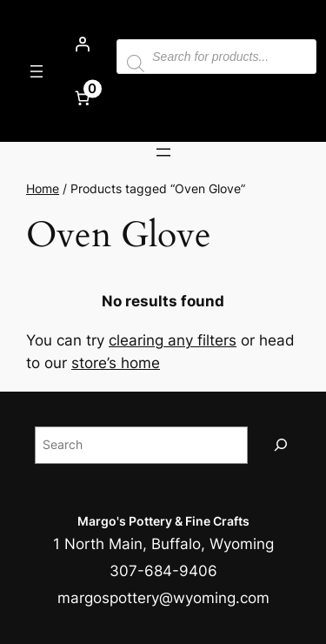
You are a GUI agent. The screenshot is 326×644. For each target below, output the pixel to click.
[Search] (281, 445)
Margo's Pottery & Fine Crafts (163, 521)
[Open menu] (37, 71)
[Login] (82, 44)
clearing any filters (173, 340)
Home (43, 188)
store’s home (116, 363)
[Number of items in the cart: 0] (82, 97)
